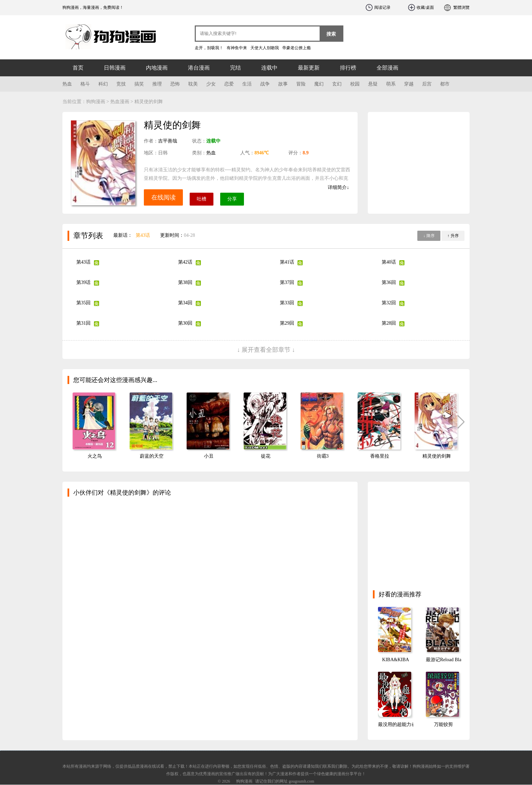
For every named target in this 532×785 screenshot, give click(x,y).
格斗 (85, 84)
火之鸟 (95, 456)
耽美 (193, 84)
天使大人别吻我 (265, 48)
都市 (445, 84)
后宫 (427, 84)
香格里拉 (380, 456)
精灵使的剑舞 (437, 456)
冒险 (301, 84)
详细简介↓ (338, 187)
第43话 (143, 235)
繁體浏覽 (461, 7)
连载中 (269, 68)
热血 (67, 84)
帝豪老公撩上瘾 (297, 48)
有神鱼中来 (237, 48)
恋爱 (229, 84)
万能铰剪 (443, 724)
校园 (355, 84)
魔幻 (319, 84)
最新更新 (309, 68)
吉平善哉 (168, 141)
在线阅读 (164, 197)
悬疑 (373, 84)
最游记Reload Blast (445, 660)
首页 (78, 68)
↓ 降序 (429, 236)
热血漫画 (120, 102)
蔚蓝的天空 (152, 456)
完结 (235, 68)
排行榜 (348, 68)
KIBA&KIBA (395, 660)
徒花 (266, 456)
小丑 (209, 456)
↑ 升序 (453, 236)
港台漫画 (199, 68)
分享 (232, 199)
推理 (157, 84)
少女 (211, 84)
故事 (283, 84)
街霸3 (323, 456)
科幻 (103, 84)
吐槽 (202, 199)
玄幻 (337, 84)
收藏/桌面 (425, 7)
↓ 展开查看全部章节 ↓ (266, 350)
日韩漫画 (115, 68)
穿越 (409, 84)
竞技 (121, 84)
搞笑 (139, 84)
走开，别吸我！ (209, 48)
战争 (265, 84)
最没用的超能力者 (397, 724)
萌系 (391, 84)
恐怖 (175, 84)
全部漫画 (387, 68)
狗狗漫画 (103, 34)
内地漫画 (157, 68)
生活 (247, 84)
